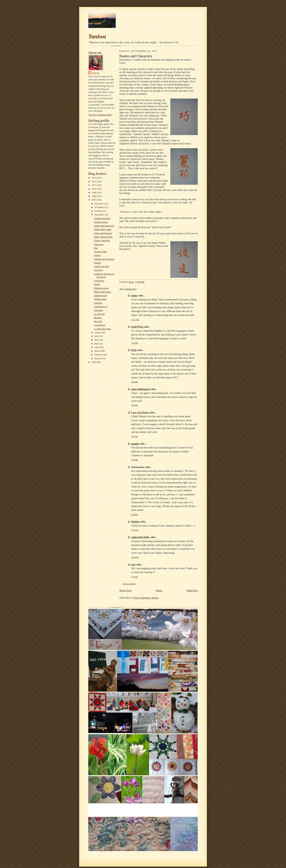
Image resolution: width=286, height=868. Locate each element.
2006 (94, 362)
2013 (94, 178)
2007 (94, 200)
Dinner (97, 284)
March (98, 351)
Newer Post (125, 590)
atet (133, 564)
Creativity (98, 270)
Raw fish (98, 321)
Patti (134, 350)
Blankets (98, 318)
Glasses (97, 255)
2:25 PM (135, 343)
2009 (94, 193)
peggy (134, 295)
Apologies (99, 310)
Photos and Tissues (103, 292)
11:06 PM (135, 557)
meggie (135, 444)
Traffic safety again (103, 229)
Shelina (135, 522)
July (97, 336)
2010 (94, 189)
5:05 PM (135, 436)
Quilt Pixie (137, 327)
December (99, 204)
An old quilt (99, 314)
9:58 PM (135, 515)
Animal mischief (101, 266)
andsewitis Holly (140, 537)
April (97, 347)
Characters (99, 244)
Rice (96, 248)
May (97, 344)
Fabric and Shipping (103, 233)
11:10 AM (135, 320)
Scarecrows (99, 281)
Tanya (96, 73)
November (99, 207)
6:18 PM (135, 460)
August (98, 333)
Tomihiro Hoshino (102, 218)
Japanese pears (101, 295)
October (98, 211)
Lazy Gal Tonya (140, 412)
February (99, 355)
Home (159, 590)
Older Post (192, 590)
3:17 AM (135, 530)
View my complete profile (100, 115)
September (100, 215)
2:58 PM (135, 382)
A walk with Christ (102, 329)
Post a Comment (129, 584)
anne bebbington (140, 389)
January (98, 358)
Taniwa (97, 36)
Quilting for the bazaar (104, 259)
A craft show (100, 325)
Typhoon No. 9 (101, 307)
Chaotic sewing (101, 222)
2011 (94, 185)
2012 (94, 181)
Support (97, 263)
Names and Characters (104, 226)
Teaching (98, 303)
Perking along (100, 299)
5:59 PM (135, 577)
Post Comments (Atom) (146, 598)
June (97, 340)
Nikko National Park (103, 237)
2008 (94, 196)
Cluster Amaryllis (102, 241)
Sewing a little (100, 252)
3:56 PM (135, 405)
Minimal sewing (101, 288)
